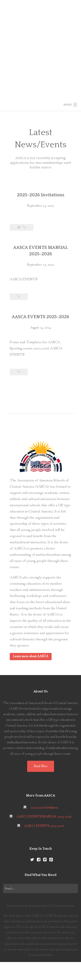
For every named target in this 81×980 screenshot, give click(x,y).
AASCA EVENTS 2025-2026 (40, 317)
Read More (41, 766)
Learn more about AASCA (31, 656)
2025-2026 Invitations (41, 195)
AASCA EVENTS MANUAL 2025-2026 (44, 817)
